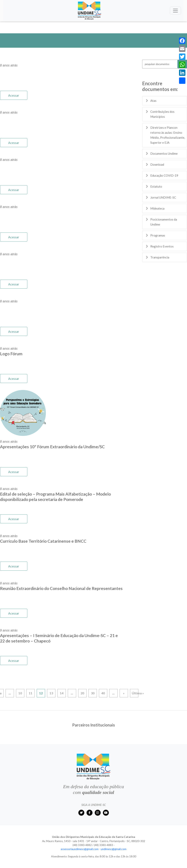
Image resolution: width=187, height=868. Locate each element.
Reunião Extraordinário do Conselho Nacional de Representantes (61, 588)
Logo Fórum (11, 354)
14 (62, 693)
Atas (153, 101)
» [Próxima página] (124, 693)
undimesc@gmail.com (114, 849)
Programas (158, 235)
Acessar (14, 95)
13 (51, 693)
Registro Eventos (162, 246)
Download (157, 164)
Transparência (160, 257)
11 (31, 693)
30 (93, 693)
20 (82, 693)
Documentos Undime (164, 153)
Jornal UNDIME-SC (163, 197)
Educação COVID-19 (164, 175)
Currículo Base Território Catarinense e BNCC (43, 541)
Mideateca (157, 208)
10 (20, 693)
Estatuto (156, 186)
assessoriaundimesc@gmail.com (80, 849)
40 (103, 693)
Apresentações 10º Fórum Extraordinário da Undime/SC (52, 447)
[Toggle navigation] (175, 11)
